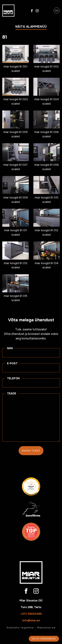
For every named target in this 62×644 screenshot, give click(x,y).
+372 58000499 (31, 614)
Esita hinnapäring (44, 639)
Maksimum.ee (46, 628)
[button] (31, 27)
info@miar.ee (31, 620)
